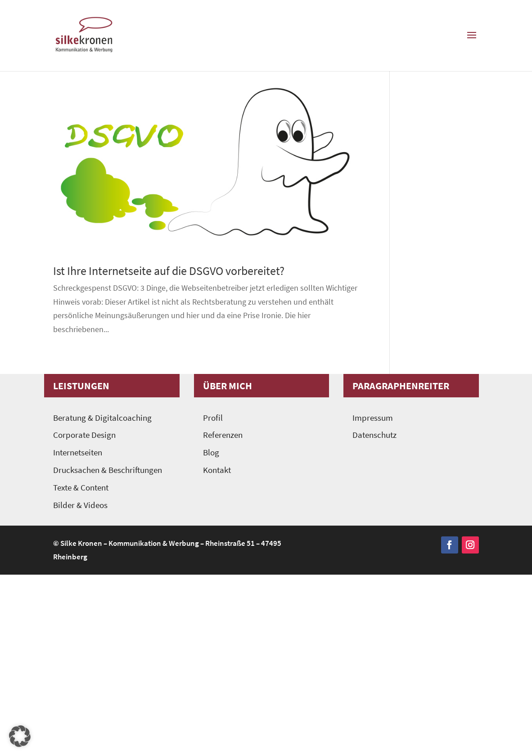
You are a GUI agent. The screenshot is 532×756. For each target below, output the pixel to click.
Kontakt (217, 470)
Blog (211, 452)
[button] (20, 736)
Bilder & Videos (80, 505)
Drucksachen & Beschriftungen (108, 470)
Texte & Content (81, 488)
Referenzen (223, 435)
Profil (213, 418)
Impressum (373, 418)
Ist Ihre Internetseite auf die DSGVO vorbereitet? (169, 271)
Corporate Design (84, 435)
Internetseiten (78, 452)
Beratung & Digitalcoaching (102, 418)
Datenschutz (374, 435)
